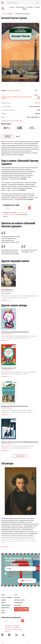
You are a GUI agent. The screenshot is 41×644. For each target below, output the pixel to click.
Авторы (3, 603)
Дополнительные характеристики (12, 121)
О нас (16, 595)
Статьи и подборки (7, 598)
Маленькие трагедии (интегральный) (15, 332)
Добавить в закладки (8, 136)
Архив (3, 613)
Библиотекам (5, 608)
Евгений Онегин (7, 290)
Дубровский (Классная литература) (14, 406)
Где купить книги (19, 600)
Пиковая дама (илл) (8, 368)
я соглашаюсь (21, 213)
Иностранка (20, 7)
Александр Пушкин (14, 90)
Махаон (37, 7)
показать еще (21, 456)
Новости (4, 600)
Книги (25, 9)
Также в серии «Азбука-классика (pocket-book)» (17, 98)
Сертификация (18, 603)
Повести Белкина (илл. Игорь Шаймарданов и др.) (20, 442)
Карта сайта (18, 605)
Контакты (17, 598)
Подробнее (6, 300)
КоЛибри (29, 7)
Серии (3, 610)
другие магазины (32, 128)
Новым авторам (6, 605)
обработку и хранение (10, 215)
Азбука (12, 7)
